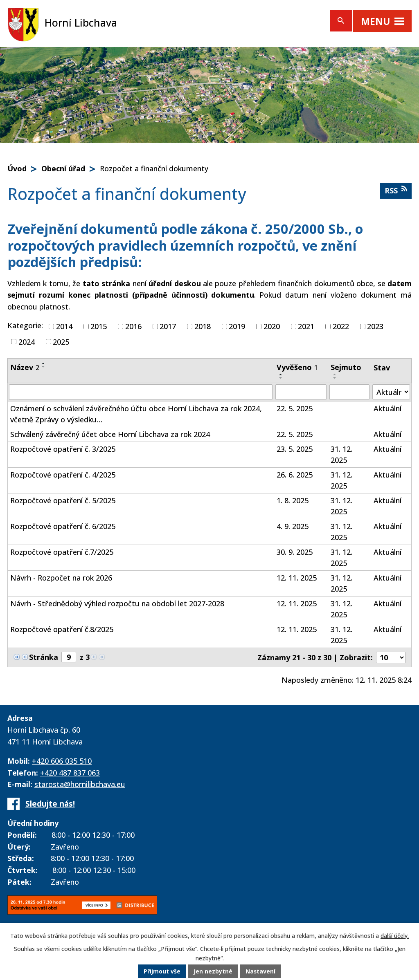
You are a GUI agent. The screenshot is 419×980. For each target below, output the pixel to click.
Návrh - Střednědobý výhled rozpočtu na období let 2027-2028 (117, 603)
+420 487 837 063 (70, 773)
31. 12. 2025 (341, 454)
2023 (375, 326)
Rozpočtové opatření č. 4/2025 (63, 475)
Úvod (17, 168)
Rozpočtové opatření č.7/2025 (62, 552)
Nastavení (261, 972)
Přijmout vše (162, 972)
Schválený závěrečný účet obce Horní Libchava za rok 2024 (110, 434)
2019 (237, 326)
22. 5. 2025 (295, 408)
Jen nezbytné (213, 972)
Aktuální (387, 408)
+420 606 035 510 (62, 761)
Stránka (44, 657)
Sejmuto (346, 367)
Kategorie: (25, 325)
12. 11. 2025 (297, 578)
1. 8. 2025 (293, 500)
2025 (61, 341)
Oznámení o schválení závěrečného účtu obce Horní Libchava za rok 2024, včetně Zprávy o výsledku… (136, 414)
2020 (272, 326)
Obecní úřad (63, 168)
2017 (168, 326)
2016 (133, 326)
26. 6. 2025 (295, 475)
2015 (99, 326)
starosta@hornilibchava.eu (80, 784)
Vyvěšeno (297, 367)
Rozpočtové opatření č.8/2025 (62, 629)
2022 (341, 326)
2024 (27, 341)
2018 (203, 326)
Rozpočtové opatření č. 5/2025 (63, 500)
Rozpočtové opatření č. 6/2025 (63, 526)
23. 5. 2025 (295, 449)
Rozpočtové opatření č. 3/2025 (63, 449)
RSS (396, 190)
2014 (64, 326)
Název (25, 367)
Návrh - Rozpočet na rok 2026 (61, 578)
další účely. (395, 936)
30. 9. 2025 (295, 552)
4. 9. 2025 (293, 526)
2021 (306, 326)
